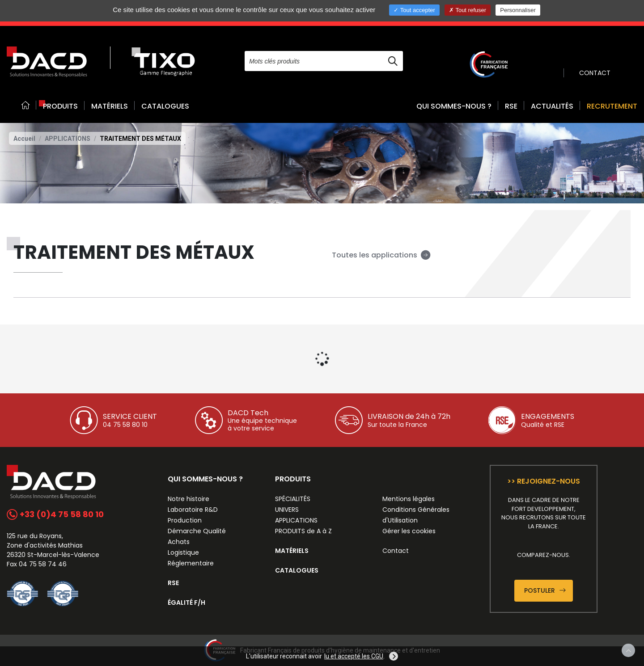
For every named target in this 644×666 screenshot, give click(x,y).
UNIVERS (287, 510)
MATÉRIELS (110, 106)
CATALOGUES (165, 106)
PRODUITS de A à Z (303, 531)
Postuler (545, 590)
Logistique (183, 552)
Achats (179, 542)
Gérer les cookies (409, 531)
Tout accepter (414, 10)
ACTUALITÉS (552, 106)
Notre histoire (189, 499)
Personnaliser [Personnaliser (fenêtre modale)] (518, 10)
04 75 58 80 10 (125, 425)
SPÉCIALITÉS (293, 499)
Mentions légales (409, 499)
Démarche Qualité (197, 531)
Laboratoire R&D (193, 510)
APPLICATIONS (68, 139)
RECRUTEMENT (612, 106)
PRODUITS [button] (60, 106)
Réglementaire (191, 563)
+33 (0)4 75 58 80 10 (55, 514)
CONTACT (595, 73)
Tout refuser (468, 10)
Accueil (24, 139)
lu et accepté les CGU (354, 656)
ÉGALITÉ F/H (186, 603)
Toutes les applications (381, 255)
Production (185, 520)
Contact (396, 551)
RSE (511, 106)
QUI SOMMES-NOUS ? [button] (454, 106)
